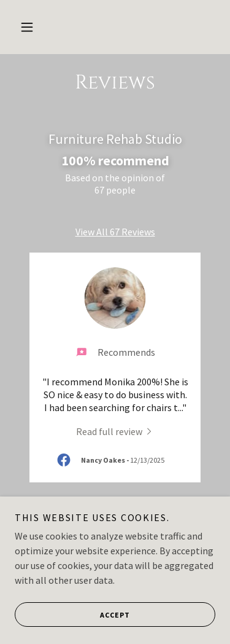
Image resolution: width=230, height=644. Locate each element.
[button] (27, 27)
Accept (72, 615)
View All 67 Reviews (115, 232)
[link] (115, 431)
